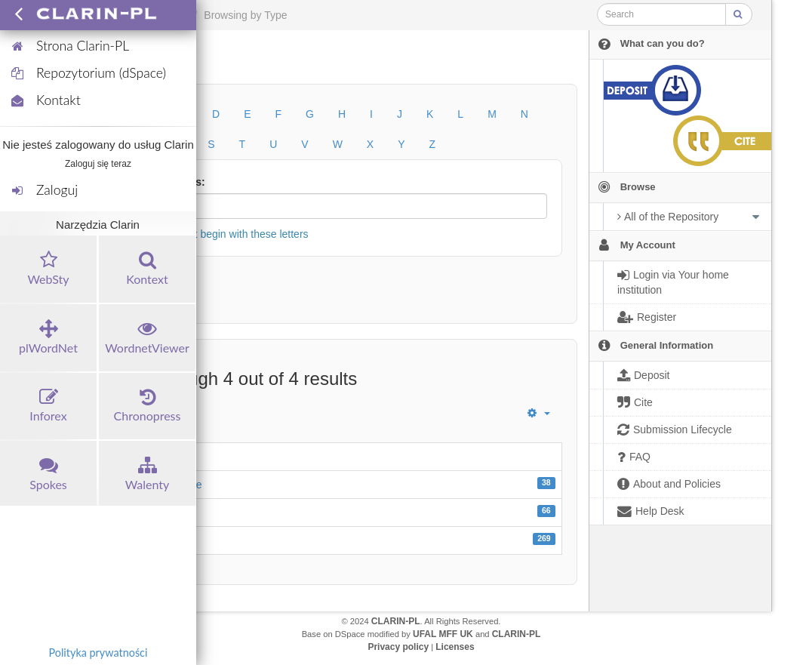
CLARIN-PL (396, 621)
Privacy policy (398, 647)
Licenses (455, 647)
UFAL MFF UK (443, 634)
